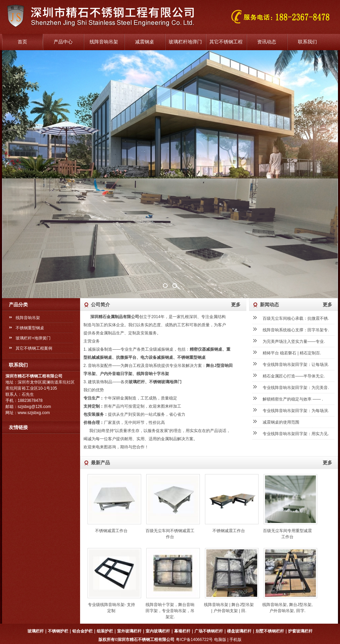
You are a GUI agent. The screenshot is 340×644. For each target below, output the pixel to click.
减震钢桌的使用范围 (281, 422)
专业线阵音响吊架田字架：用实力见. (296, 434)
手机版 (235, 640)
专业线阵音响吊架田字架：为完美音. (296, 388)
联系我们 (307, 42)
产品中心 (63, 42)
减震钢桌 (145, 42)
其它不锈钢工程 (226, 42)
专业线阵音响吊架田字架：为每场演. (296, 411)
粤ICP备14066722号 (194, 640)
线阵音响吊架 (104, 42)
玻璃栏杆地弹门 (185, 42)
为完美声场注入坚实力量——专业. (294, 341)
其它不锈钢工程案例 (34, 348)
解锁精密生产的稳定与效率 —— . (293, 399)
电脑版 (220, 640)
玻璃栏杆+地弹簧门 (33, 338)
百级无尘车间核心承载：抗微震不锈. (296, 318)
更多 (236, 305)
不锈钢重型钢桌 (30, 328)
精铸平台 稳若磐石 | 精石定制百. (292, 353)
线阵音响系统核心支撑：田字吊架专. (296, 330)
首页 (22, 42)
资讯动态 (267, 42)
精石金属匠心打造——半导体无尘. (294, 376)
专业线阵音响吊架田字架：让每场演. (296, 365)
